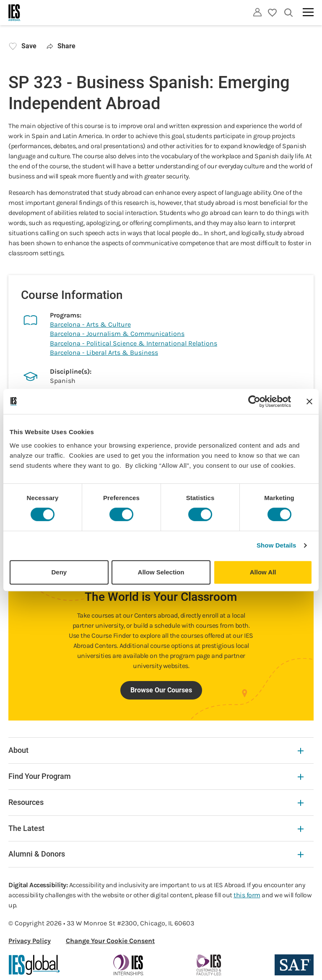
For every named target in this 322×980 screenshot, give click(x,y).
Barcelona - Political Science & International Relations (134, 343)
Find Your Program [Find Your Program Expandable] (156, 776)
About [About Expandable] (156, 750)
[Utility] (257, 12)
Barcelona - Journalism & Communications (117, 334)
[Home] (15, 13)
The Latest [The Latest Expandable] (156, 828)
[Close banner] (309, 401)
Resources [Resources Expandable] (156, 802)
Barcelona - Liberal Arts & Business (104, 352)
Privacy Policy (30, 941)
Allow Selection (161, 572)
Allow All (263, 572)
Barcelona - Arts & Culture (90, 324)
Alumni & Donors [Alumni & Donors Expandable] (156, 854)
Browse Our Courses (161, 690)
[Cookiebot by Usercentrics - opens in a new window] (254, 401)
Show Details (277, 545)
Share (61, 46)
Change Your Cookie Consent (110, 941)
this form (247, 895)
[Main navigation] (308, 12)
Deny (59, 572)
